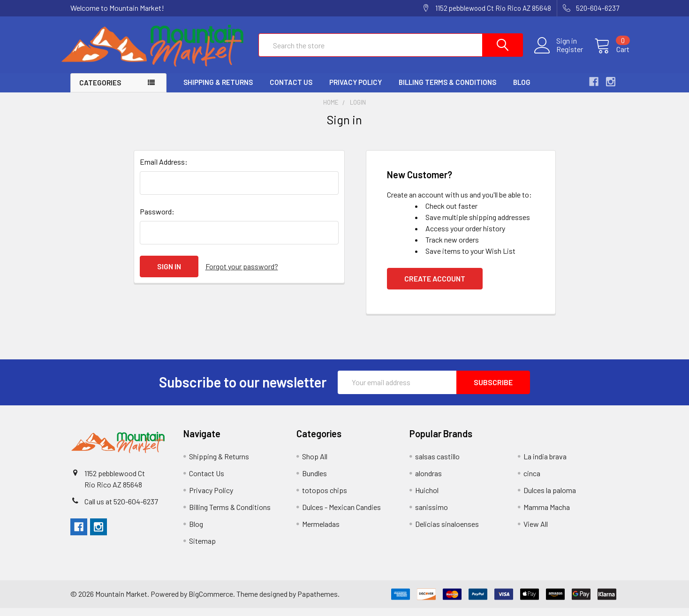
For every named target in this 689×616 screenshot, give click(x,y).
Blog (522, 91)
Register (559, 55)
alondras (428, 481)
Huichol (427, 498)
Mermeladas (321, 532)
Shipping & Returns (218, 91)
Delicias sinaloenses (447, 532)
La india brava (545, 464)
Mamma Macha (547, 515)
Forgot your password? (242, 274)
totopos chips (325, 498)
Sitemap (202, 549)
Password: (157, 219)
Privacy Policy (356, 91)
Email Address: (164, 170)
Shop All (315, 464)
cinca (532, 481)
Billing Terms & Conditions (447, 91)
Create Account (435, 286)
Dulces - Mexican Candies (341, 515)
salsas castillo (437, 464)
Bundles (314, 481)
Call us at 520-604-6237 (121, 509)
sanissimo (432, 515)
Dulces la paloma (550, 498)
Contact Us (291, 91)
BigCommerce (211, 602)
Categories (100, 91)
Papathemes (318, 602)
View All (536, 532)
